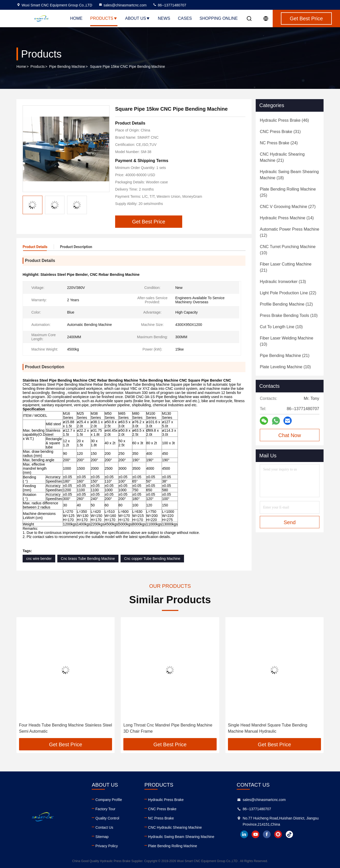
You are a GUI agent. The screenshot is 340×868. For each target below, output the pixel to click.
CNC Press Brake (162, 809)
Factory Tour (105, 809)
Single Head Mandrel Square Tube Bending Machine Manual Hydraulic (268, 728)
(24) (279, 143)
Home (76, 18)
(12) (290, 232)
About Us (138, 18)
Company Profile (109, 800)
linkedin (244, 834)
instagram (278, 834)
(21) (282, 157)
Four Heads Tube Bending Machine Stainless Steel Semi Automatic (66, 728)
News (164, 18)
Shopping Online (219, 18)
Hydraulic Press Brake (166, 800)
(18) (289, 175)
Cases (185, 18)
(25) (288, 192)
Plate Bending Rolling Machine (173, 846)
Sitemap (102, 837)
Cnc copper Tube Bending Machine (152, 559)
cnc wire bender (39, 559)
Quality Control (107, 818)
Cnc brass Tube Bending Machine (88, 559)
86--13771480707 (169, 5)
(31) (280, 132)
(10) (288, 250)
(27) (288, 207)
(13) (283, 282)
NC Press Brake (161, 818)
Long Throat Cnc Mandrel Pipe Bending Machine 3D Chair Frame (168, 728)
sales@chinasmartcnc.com (123, 5)
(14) (287, 218)
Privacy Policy (107, 846)
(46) (284, 120)
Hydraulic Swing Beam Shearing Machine (181, 837)
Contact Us (104, 827)
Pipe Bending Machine (67, 67)
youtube (255, 834)
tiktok (289, 834)
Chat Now (290, 435)
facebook (267, 834)
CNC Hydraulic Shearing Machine (175, 827)
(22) (288, 293)
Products (104, 18)
